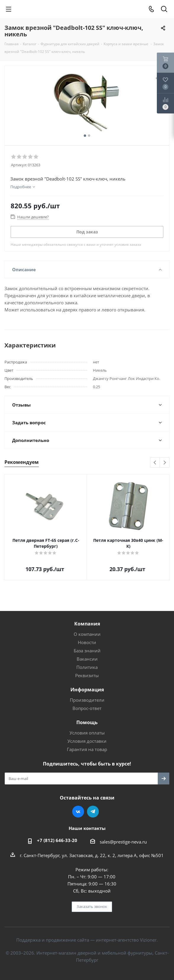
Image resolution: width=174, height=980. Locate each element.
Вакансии (87, 659)
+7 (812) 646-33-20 (57, 840)
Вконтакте (78, 812)
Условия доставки (87, 741)
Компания (87, 624)
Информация (87, 690)
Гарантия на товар (87, 749)
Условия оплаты (87, 733)
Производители (87, 700)
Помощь (87, 722)
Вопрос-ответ (87, 708)
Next (165, 463)
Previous (155, 463)
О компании (87, 634)
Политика (87, 667)
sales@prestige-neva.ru (123, 842)
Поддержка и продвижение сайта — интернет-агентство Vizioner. (87, 940)
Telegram (93, 812)
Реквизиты (87, 675)
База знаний (87, 651)
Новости (87, 642)
